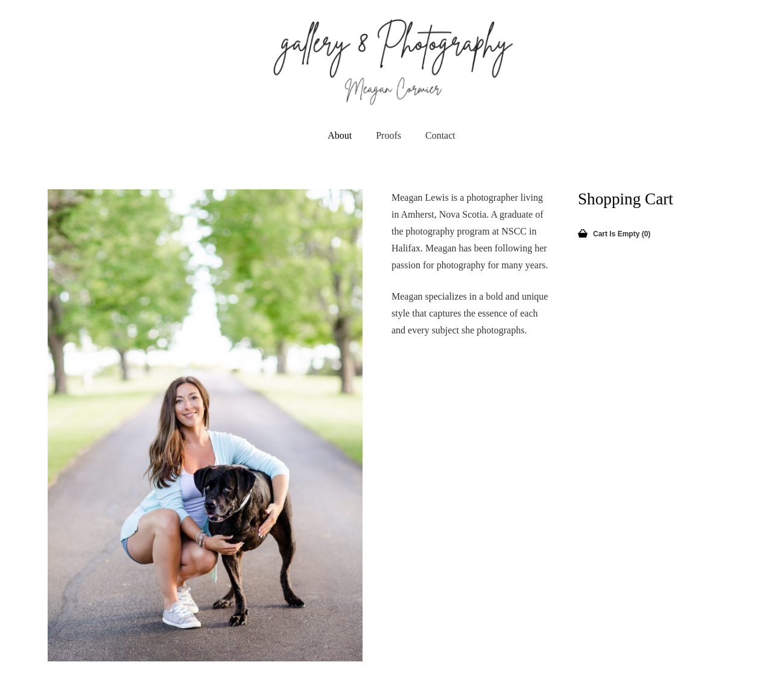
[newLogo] (392, 60)
